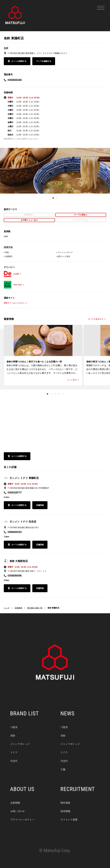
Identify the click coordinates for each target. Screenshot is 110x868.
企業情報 (18, 802)
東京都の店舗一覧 (35, 608)
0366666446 (15, 80)
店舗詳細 (40, 505)
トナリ (16, 752)
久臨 (64, 769)
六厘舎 (16, 726)
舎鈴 (14, 735)
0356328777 (15, 493)
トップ (7, 608)
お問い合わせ (21, 810)
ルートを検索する (17, 61)
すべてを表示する (97, 319)
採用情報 (68, 810)
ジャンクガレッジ (25, 743)
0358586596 (15, 576)
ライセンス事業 (74, 819)
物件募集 (68, 802)
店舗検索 (18, 608)
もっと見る (73, 380)
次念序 (16, 760)
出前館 (18, 274)
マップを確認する (44, 61)
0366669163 (15, 532)
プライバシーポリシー (29, 819)
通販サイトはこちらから (16, 303)
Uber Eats (19, 285)
